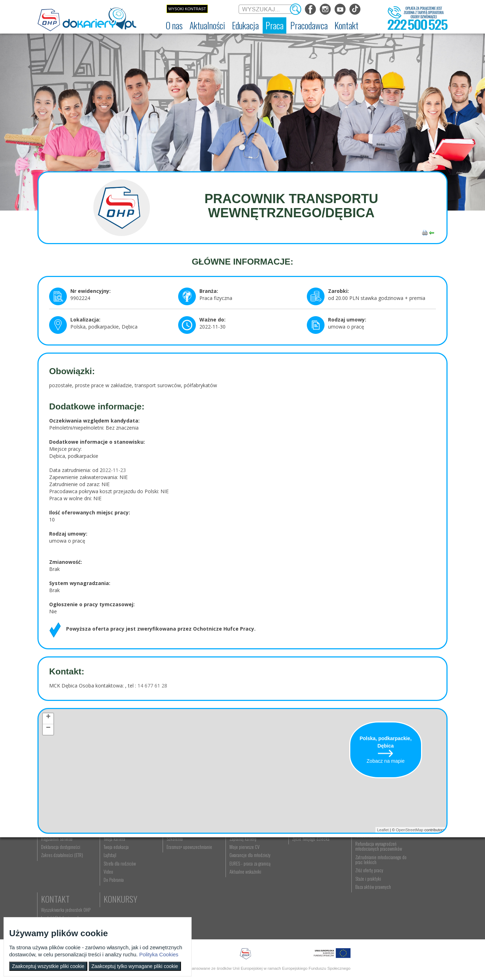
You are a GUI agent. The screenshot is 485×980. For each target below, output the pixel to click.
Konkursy (408, 890)
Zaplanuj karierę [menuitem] (230, 878)
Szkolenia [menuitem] (166, 878)
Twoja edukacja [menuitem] (112, 886)
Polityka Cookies (159, 954)
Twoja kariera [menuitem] (110, 878)
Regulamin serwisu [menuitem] (57, 878)
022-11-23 (114, 470)
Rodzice (288, 851)
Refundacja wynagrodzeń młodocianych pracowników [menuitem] (357, 885)
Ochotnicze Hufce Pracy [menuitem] (62, 870)
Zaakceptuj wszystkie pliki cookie (48, 966)
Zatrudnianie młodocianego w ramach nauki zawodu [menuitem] (358, 872)
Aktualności (121, 851)
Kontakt (406, 851)
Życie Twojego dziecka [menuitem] (294, 878)
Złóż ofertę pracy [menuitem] (347, 910)
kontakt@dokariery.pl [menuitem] (410, 870)
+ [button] (48, 718)
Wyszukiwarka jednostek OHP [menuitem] (416, 862)
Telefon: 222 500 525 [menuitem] (411, 878)
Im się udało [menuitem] (110, 870)
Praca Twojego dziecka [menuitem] (294, 870)
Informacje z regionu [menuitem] (117, 862)
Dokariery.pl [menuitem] (52, 862)
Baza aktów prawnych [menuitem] (351, 926)
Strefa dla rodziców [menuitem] (116, 903)
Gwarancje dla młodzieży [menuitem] (237, 895)
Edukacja (174, 851)
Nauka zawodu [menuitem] (170, 870)
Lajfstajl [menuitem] (106, 895)
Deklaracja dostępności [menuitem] (61, 886)
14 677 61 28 (152, 686)
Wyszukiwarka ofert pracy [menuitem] (238, 862)
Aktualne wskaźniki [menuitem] (232, 911)
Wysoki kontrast (187, 9)
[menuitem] (174, 25)
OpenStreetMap (410, 830)
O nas (51, 851)
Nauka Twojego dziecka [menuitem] (294, 862)
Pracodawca (355, 851)
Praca (227, 851)
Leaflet (383, 830)
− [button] (48, 729)
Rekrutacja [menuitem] (167, 862)
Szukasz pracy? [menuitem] (229, 870)
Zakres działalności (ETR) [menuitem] (62, 895)
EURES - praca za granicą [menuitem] (237, 903)
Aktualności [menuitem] (343, 862)
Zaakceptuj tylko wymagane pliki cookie (135, 966)
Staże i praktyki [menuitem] (346, 918)
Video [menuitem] (104, 911)
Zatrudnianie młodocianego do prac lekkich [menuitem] (356, 899)
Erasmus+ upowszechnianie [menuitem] (181, 886)
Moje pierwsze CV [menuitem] (231, 886)
